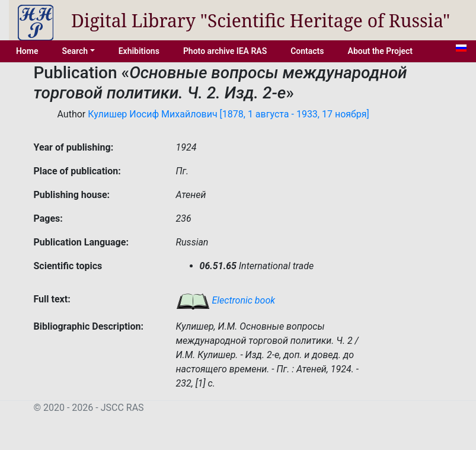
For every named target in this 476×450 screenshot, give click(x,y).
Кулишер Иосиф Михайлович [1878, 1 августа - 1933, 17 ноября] (229, 114)
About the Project (381, 51)
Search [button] (75, 51)
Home (27, 51)
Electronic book (226, 300)
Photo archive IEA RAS (225, 51)
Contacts (307, 51)
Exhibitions (139, 51)
